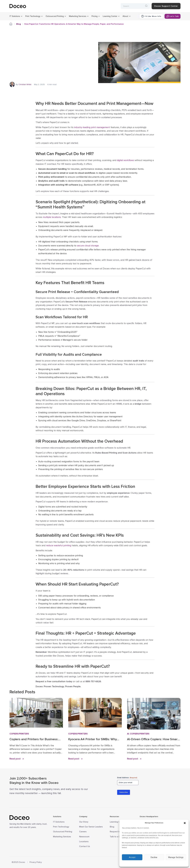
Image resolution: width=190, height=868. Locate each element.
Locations (84, 841)
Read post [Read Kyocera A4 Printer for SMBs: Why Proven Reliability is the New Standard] (75, 759)
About (125, 16)
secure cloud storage (88, 246)
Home (13, 24)
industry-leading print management (92, 127)
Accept (132, 857)
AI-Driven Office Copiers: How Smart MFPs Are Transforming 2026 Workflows (153, 739)
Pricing (95, 16)
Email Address (127, 778)
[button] (185, 823)
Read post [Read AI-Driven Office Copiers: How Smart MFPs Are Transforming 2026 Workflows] (134, 759)
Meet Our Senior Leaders (91, 827)
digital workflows (125, 160)
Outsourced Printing (55, 16)
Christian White (25, 84)
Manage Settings (176, 857)
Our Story (84, 822)
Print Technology (33, 16)
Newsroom (84, 837)
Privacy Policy (36, 862)
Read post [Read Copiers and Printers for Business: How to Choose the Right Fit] (17, 759)
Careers (83, 832)
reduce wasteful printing (59, 546)
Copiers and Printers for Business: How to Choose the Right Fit (34, 739)
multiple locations (52, 217)
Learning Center (110, 16)
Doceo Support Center (166, 6)
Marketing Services (78, 16)
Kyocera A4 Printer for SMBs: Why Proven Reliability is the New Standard (93, 739)
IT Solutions (15, 16)
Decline (154, 857)
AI (128, 734)
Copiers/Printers (19, 734)
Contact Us (85, 846)
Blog (19, 24)
